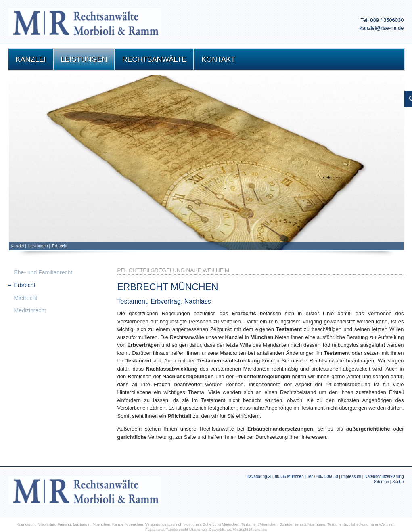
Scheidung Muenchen (221, 524)
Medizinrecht (30, 310)
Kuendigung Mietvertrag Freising (44, 524)
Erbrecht (60, 246)
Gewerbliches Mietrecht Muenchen (238, 530)
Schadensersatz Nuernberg (303, 524)
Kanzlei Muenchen (128, 524)
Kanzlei (18, 246)
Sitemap (382, 482)
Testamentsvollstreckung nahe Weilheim (361, 524)
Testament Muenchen (259, 524)
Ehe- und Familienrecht (43, 272)
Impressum (351, 476)
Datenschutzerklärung (384, 476)
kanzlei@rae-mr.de (382, 28)
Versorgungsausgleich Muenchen (173, 524)
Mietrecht (26, 298)
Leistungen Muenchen (92, 524)
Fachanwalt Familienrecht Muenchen (176, 530)
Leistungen (38, 246)
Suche (398, 482)
